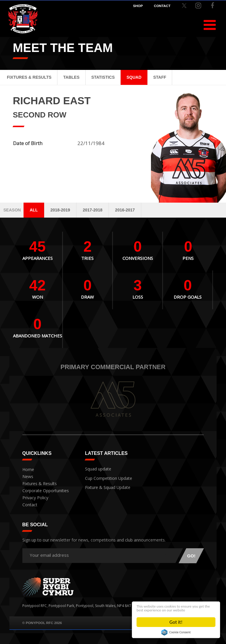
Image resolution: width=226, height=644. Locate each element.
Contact (29, 505)
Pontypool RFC (23, 20)
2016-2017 (125, 210)
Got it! (176, 622)
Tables (71, 77)
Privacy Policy (34, 498)
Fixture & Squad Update (105, 485)
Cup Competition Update (106, 477)
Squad (134, 77)
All (34, 210)
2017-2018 (93, 210)
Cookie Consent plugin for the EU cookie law (176, 632)
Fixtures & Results (29, 77)
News (27, 477)
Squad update (97, 468)
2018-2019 (60, 210)
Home (28, 470)
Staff (160, 77)
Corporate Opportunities (43, 491)
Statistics (103, 77)
